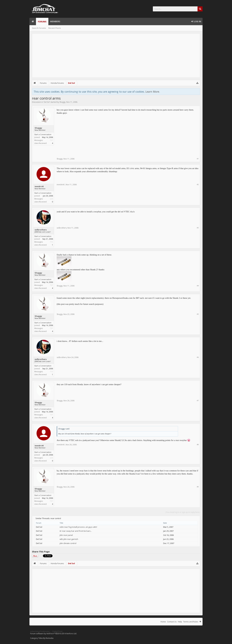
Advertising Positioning (40, 631)
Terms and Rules (191, 622)
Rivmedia (50, 638)
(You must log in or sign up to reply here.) (183, 512)
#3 (198, 228)
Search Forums (39, 28)
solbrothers (41, 230)
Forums (42, 22)
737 (51, 140)
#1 (198, 159)
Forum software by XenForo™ (53, 634)
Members (55, 21)
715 (51, 242)
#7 (198, 400)
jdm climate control (68, 543)
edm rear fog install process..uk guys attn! (78, 527)
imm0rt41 (39, 186)
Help (180, 622)
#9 (198, 487)
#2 (198, 184)
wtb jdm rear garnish (69, 539)
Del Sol (47, 102)
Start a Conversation (43, 134)
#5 (198, 314)
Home (33, 21)
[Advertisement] (116, 56)
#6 (198, 357)
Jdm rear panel (66, 535)
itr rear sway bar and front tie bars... (76, 531)
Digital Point (57, 631)
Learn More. (153, 92)
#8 (198, 444)
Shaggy (62, 102)
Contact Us (172, 622)
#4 (198, 286)
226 (51, 199)
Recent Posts (55, 28)
